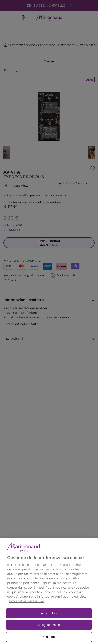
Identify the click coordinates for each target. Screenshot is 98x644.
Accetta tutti (49, 618)
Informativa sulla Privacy (27, 606)
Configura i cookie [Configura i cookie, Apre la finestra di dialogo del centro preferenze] (49, 630)
